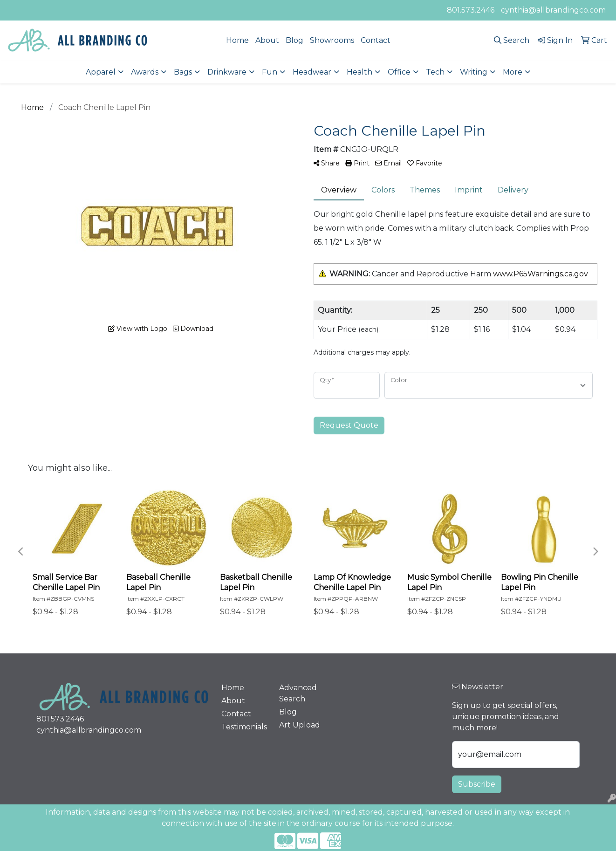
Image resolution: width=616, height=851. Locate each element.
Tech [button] (435, 72)
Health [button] (359, 72)
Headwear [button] (312, 72)
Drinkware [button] (227, 72)
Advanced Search (298, 693)
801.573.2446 (471, 10)
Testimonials (244, 727)
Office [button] (399, 72)
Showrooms (332, 40)
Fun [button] (270, 72)
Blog (294, 40)
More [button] (513, 72)
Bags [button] (183, 72)
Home (237, 40)
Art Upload (300, 725)
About (267, 40)
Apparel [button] (101, 72)
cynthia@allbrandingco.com (553, 10)
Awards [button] (145, 72)
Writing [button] (474, 72)
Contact (376, 40)
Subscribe (477, 784)
